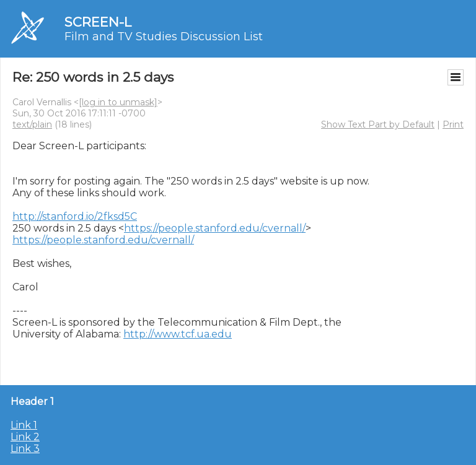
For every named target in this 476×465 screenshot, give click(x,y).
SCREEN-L (98, 22)
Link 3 (25, 449)
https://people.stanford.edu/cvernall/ (215, 228)
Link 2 (25, 437)
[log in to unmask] (118, 102)
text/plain (32, 124)
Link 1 (24, 425)
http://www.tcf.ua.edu (178, 334)
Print (453, 124)
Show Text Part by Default (378, 124)
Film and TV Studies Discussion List (164, 37)
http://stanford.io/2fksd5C (75, 216)
